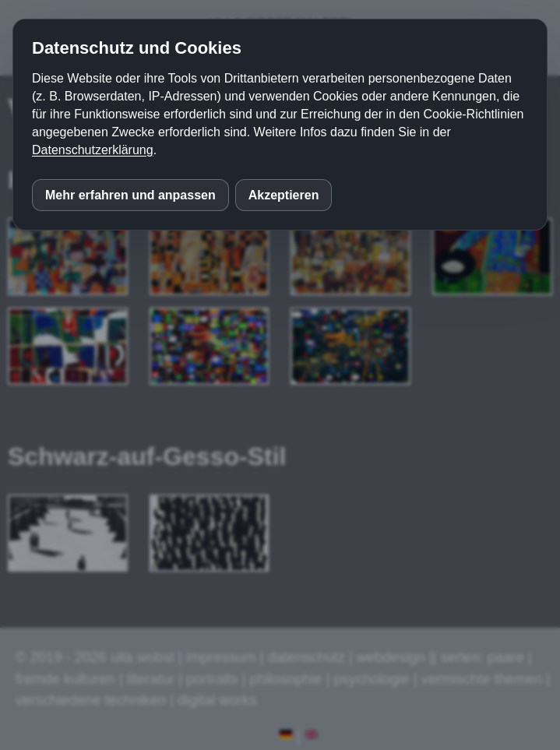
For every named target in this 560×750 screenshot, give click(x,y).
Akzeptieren (284, 195)
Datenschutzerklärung (93, 150)
